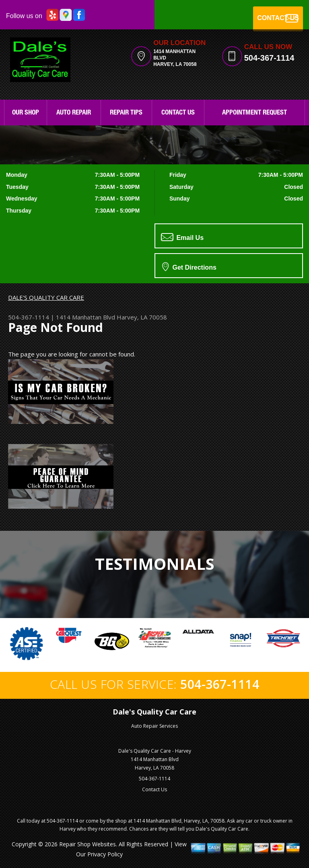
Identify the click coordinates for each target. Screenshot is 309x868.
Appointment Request (254, 113)
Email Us (182, 237)
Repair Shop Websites (88, 844)
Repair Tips (126, 113)
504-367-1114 (269, 58)
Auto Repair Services (154, 726)
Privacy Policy (105, 854)
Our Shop (26, 113)
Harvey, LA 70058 (142, 317)
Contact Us (178, 113)
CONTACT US (278, 18)
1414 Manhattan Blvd (85, 317)
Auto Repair (74, 113)
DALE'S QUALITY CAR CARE (46, 297)
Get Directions (189, 266)
